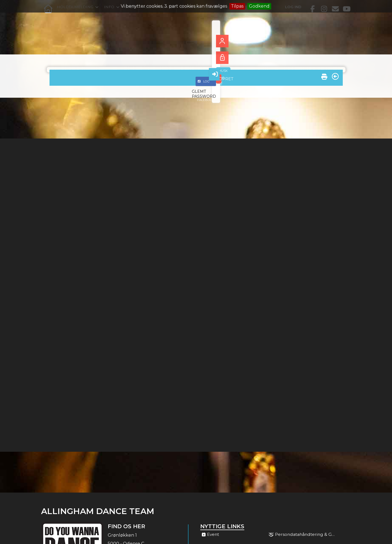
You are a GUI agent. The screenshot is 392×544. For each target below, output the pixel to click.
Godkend (259, 6)
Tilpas (237, 6)
